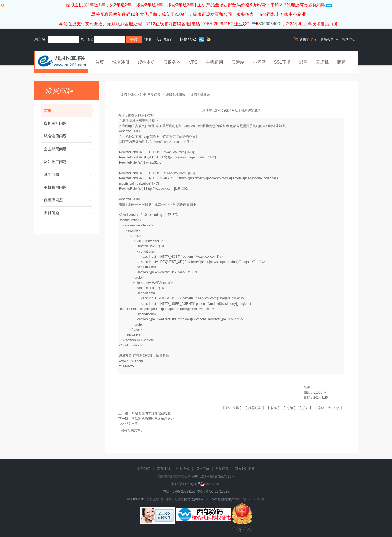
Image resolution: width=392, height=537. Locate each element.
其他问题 (68, 174)
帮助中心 (349, 39)
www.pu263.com (131, 361)
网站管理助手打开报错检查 (151, 413)
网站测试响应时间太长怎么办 (153, 419)
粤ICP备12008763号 (250, 499)
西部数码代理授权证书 (174, 476)
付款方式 (183, 469)
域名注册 (121, 62)
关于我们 (144, 469)
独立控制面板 (245, 469)
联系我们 (163, 469)
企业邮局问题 (68, 149)
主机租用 (215, 62)
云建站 (238, 62)
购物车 (306, 40)
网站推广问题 (68, 162)
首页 (100, 62)
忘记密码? (164, 39)
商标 (341, 62)
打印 (290, 408)
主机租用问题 (68, 187)
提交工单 (203, 469)
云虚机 (322, 62)
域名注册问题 (68, 136)
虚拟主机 (146, 62)
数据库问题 (68, 200)
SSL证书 (282, 62)
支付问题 (68, 213)
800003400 (266, 24)
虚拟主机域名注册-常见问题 (140, 95)
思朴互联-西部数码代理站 (165, 499)
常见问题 (222, 469)
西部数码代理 (143, 356)
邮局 (303, 62)
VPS (193, 62)
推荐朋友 (255, 408)
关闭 (305, 408)
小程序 (259, 62)
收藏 (274, 408)
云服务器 (172, 62)
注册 (148, 39)
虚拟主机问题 (68, 123)
